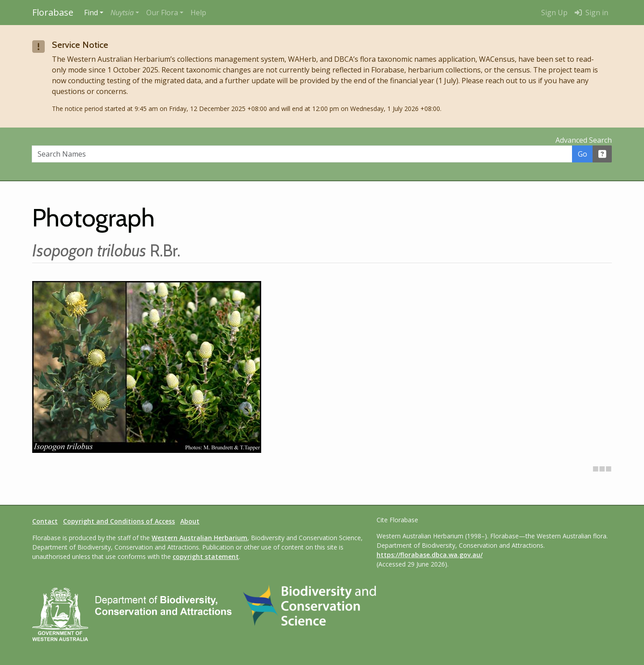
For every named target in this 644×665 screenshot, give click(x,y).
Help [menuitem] (198, 13)
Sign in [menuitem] (591, 13)
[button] (125, 13)
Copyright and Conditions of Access (119, 521)
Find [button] (91, 13)
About (190, 521)
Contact (45, 521)
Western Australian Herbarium (199, 538)
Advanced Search (584, 140)
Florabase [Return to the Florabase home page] (53, 12)
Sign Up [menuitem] (554, 13)
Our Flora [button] (162, 13)
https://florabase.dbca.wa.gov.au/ (430, 555)
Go (583, 154)
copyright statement (206, 556)
